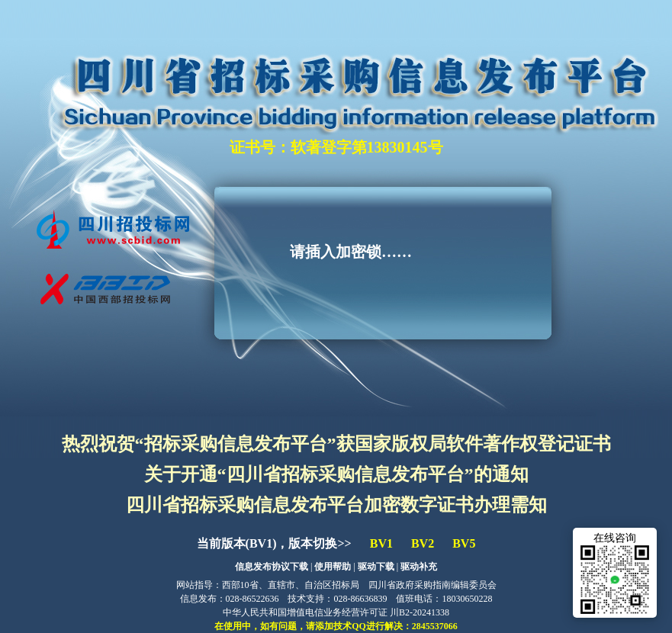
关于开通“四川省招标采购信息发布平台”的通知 (336, 474)
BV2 (423, 543)
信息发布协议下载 (272, 567)
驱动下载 (376, 567)
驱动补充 (419, 567)
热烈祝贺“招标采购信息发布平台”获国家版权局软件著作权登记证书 (336, 444)
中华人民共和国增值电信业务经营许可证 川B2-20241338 (336, 612)
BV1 (381, 543)
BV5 (464, 543)
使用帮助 (333, 567)
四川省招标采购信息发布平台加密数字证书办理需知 (336, 505)
